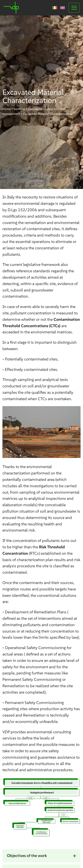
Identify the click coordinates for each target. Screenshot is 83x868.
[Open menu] (74, 8)
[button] (41, 856)
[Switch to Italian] (55, 8)
